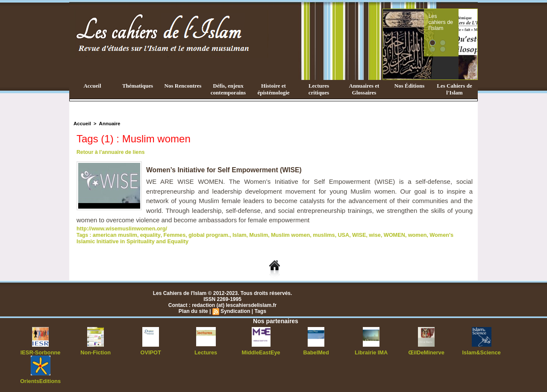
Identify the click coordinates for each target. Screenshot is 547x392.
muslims (311, 234)
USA (330, 234)
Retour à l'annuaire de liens (110, 152)
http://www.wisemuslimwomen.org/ (119, 228)
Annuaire (108, 124)
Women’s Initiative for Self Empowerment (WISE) (225, 170)
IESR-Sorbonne (41, 351)
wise (359, 234)
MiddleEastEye (261, 351)
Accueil (92, 86)
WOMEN (378, 234)
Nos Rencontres (183, 86)
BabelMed (316, 351)
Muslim (249, 234)
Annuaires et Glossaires (364, 89)
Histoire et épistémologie (273, 89)
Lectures (206, 351)
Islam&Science (481, 351)
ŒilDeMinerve (426, 351)
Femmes (170, 234)
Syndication (235, 310)
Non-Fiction (96, 351)
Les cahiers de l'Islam (456, 18)
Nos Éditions (409, 86)
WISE (345, 234)
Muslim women (279, 234)
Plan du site (194, 310)
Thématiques (138, 86)
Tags (260, 310)
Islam (231, 234)
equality (147, 234)
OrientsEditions (40, 379)
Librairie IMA (371, 351)
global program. (202, 234)
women (400, 234)
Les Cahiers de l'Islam (454, 89)
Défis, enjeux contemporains (228, 89)
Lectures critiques (319, 89)
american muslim (114, 234)
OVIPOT (151, 351)
